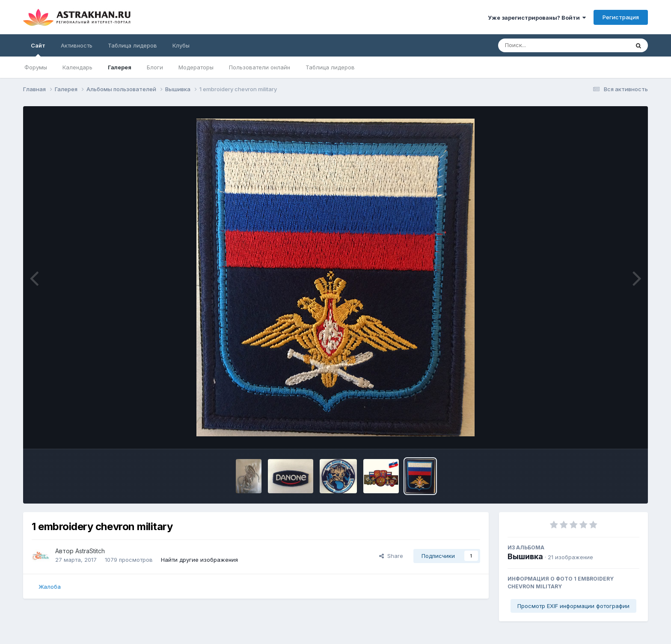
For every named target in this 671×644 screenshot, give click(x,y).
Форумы (36, 67)
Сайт (38, 49)
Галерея (120, 67)
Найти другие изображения (199, 560)
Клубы (181, 45)
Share (391, 556)
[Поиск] (547, 45)
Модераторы (196, 67)
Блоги (155, 67)
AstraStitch (90, 551)
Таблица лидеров (330, 67)
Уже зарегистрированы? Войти (537, 18)
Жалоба (50, 587)
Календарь (77, 67)
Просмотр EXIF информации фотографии (573, 606)
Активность (77, 45)
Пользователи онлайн (260, 67)
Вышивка (525, 556)
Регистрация (621, 17)
